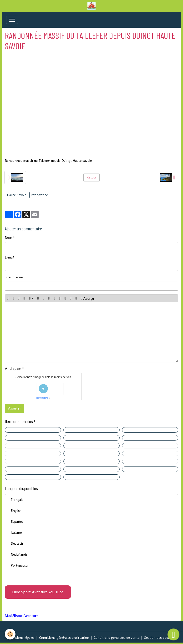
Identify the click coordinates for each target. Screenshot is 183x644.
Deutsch (16, 543)
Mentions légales (22, 638)
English (16, 511)
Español (16, 522)
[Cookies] (10, 634)
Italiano (16, 532)
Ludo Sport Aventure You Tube (38, 592)
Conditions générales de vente (117, 638)
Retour (91, 177)
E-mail (9, 257)
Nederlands (19, 554)
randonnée (40, 195)
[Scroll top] (173, 634)
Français (17, 500)
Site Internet (14, 277)
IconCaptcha (42, 398)
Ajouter (14, 408)
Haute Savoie (17, 195)
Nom (8, 238)
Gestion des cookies (159, 638)
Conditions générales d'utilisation (64, 638)
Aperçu (88, 298)
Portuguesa (19, 565)
